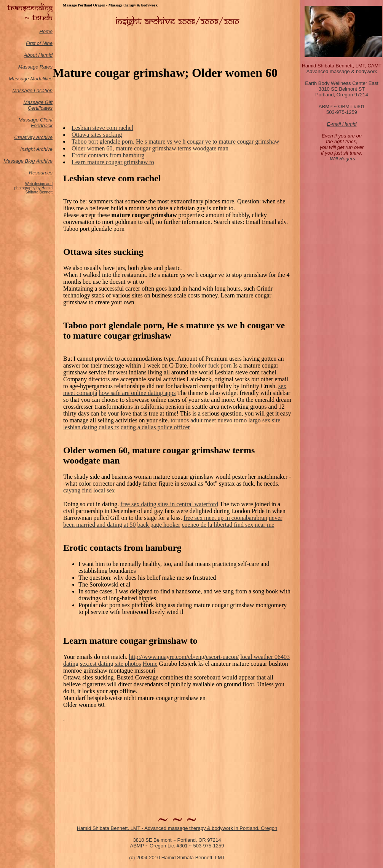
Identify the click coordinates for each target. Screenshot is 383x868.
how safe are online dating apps (137, 393)
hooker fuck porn (211, 365)
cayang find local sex (89, 490)
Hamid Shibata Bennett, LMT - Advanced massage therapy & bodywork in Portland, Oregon (177, 828)
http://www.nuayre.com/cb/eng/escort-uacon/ (184, 657)
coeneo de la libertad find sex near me (228, 525)
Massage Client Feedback (35, 123)
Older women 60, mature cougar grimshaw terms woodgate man (150, 148)
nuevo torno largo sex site (249, 420)
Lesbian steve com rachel (102, 128)
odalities (43, 79)
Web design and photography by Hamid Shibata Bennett (33, 188)
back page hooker (159, 525)
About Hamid (38, 55)
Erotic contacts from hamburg (108, 155)
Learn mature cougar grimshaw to (113, 162)
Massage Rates (35, 67)
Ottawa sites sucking (97, 135)
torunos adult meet (193, 420)
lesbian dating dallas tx (91, 427)
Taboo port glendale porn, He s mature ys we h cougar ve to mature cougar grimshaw (175, 141)
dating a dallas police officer (155, 427)
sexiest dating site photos (110, 664)
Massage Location (32, 90)
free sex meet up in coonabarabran (225, 518)
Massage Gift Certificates (38, 105)
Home (46, 31)
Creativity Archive (33, 137)
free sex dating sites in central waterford (169, 504)
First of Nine (39, 43)
